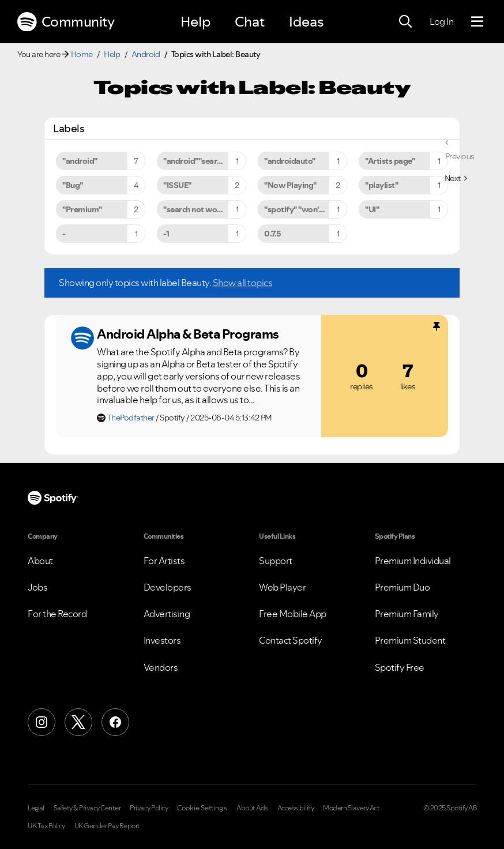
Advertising (167, 614)
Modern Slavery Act (351, 808)
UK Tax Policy (46, 826)
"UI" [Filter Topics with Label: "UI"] (372, 209)
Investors (162, 640)
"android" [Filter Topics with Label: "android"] (80, 161)
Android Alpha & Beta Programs (188, 334)
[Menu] (477, 22)
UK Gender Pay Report (107, 826)
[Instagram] (42, 722)
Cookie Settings (202, 808)
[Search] (405, 22)
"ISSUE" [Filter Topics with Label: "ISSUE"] (177, 185)
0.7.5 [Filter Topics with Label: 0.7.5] (273, 234)
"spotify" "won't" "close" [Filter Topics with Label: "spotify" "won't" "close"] (306, 209)
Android (146, 54)
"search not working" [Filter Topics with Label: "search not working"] (201, 209)
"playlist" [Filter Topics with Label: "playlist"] (381, 185)
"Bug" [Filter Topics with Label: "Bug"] (73, 185)
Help (195, 22)
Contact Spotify (291, 640)
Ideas (306, 22)
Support (276, 561)
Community (66, 22)
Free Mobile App (293, 614)
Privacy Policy (149, 808)
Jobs (37, 587)
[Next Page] (456, 178)
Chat (250, 22)
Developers (168, 587)
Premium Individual (413, 561)
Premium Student (410, 640)
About (40, 561)
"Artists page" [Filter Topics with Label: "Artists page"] (390, 161)
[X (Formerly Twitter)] (78, 722)
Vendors (161, 667)
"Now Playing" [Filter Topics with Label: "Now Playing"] (290, 185)
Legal (36, 808)
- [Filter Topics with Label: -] (64, 234)
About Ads (252, 808)
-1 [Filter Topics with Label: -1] (166, 234)
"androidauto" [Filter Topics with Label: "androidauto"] (290, 161)
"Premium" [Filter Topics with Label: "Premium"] (82, 209)
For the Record (57, 614)
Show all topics (243, 283)
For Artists (164, 561)
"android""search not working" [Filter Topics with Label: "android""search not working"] (205, 161)
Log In (441, 21)
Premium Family (407, 614)
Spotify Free (400, 667)
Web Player (282, 587)
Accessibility (296, 808)
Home (82, 54)
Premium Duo (403, 587)
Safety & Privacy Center (87, 808)
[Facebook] (115, 722)
